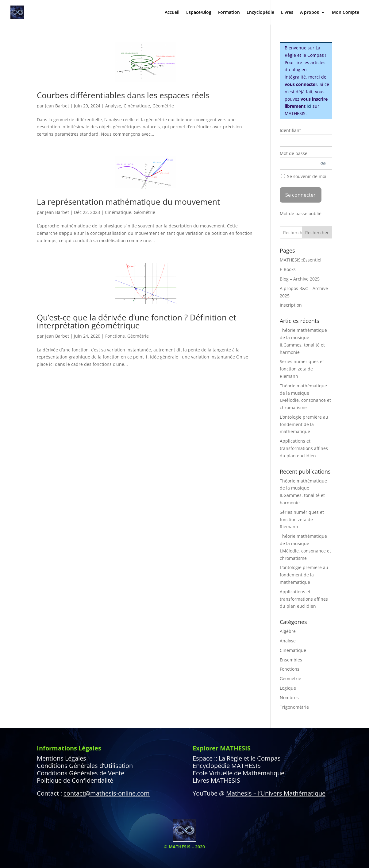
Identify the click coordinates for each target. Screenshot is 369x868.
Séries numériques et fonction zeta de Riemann (302, 369)
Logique (288, 688)
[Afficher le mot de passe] (323, 163)
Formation (229, 13)
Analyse (113, 106)
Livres (287, 13)
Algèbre (288, 631)
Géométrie (163, 106)
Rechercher (317, 232)
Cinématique (137, 106)
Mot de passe (294, 153)
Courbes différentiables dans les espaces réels (123, 95)
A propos (309, 13)
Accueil (172, 13)
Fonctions (115, 336)
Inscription (291, 305)
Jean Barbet (57, 106)
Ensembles (291, 660)
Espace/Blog (199, 13)
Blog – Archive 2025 (300, 279)
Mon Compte (346, 13)
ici (309, 106)
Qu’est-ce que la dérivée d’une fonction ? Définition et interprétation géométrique (136, 321)
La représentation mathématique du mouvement (128, 202)
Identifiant (290, 130)
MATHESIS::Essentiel (301, 260)
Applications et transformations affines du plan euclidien (304, 448)
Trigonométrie (294, 707)
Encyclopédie (260, 13)
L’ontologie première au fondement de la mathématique (304, 424)
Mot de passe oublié (301, 213)
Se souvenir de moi (304, 176)
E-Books (288, 269)
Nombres (289, 697)
